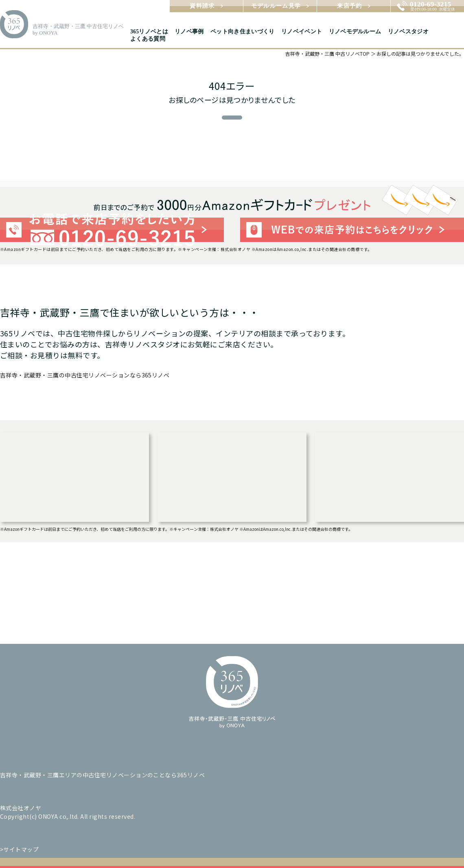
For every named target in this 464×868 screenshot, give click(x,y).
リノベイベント (302, 32)
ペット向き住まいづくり (243, 32)
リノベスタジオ (408, 32)
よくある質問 (148, 39)
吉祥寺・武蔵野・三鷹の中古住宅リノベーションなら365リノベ (85, 375)
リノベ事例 (189, 32)
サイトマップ (21, 849)
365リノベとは (149, 32)
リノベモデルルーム (355, 32)
